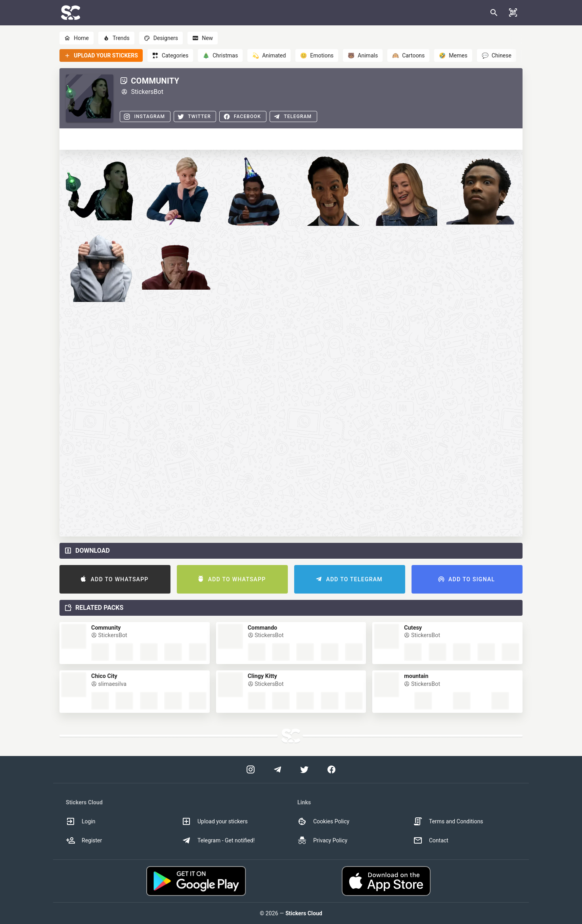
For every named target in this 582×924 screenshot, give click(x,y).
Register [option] (84, 840)
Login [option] (81, 821)
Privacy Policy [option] (322, 840)
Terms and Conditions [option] (448, 821)
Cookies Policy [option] (323, 821)
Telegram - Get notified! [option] (218, 840)
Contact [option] (431, 840)
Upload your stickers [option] (215, 821)
